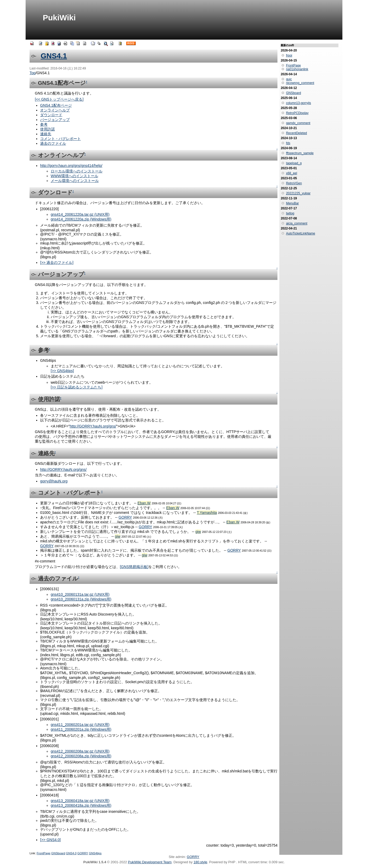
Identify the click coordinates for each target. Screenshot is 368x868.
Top (33, 73)
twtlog (290, 213)
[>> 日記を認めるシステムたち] (77, 387)
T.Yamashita (207, 513)
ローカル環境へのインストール (77, 171)
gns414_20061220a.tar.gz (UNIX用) (80, 214)
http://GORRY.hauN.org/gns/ (93, 426)
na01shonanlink (297, 69)
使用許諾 (48, 129)
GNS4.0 (71, 853)
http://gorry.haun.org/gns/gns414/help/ (71, 166)
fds (288, 143)
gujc (289, 79)
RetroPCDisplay (297, 113)
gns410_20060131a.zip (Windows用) (81, 599)
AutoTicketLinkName (300, 233)
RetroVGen (294, 183)
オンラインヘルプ (55, 110)
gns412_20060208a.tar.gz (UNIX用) (80, 751)
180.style (200, 862)
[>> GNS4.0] (50, 840)
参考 (44, 124)
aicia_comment (297, 223)
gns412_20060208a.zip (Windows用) (81, 756)
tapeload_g (294, 163)
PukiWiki (59, 18)
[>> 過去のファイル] (57, 262)
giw (198, 532)
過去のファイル (53, 143)
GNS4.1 (54, 56)
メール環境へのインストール (75, 181)
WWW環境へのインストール (74, 176)
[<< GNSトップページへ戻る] (59, 99)
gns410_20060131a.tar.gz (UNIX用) (80, 594)
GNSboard (58, 853)
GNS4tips (95, 853)
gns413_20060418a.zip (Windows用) (81, 805)
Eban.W (144, 503)
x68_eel (291, 173)
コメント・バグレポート (60, 139)
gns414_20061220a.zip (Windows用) (81, 219)
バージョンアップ (55, 120)
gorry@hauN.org (54, 481)
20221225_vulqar (298, 193)
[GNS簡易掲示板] (134, 567)
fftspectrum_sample (300, 153)
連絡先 (46, 134)
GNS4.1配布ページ (56, 105)
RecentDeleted (296, 133)
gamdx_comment (298, 123)
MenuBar (292, 203)
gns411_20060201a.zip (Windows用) (81, 729)
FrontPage (44, 853)
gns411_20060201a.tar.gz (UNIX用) (80, 725)
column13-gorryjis (298, 103)
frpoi (289, 55)
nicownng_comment (300, 83)
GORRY (125, 517)
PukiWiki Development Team (150, 862)
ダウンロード (51, 115)
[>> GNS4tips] (62, 371)
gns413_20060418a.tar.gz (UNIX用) (80, 801)
